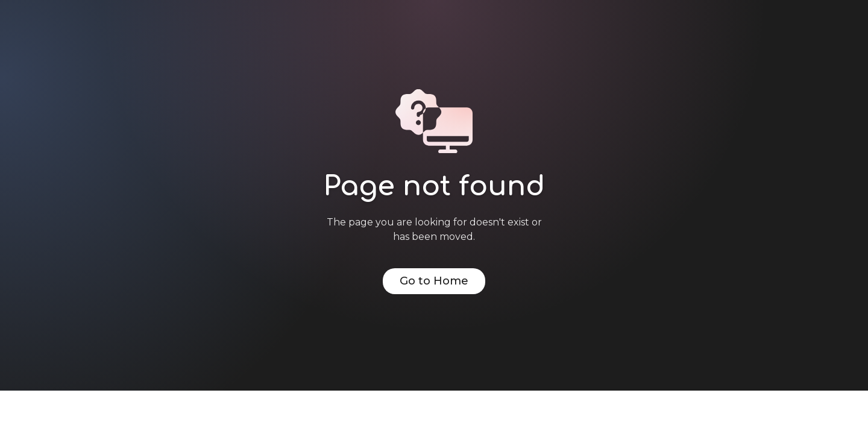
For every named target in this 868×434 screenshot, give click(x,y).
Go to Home (434, 281)
